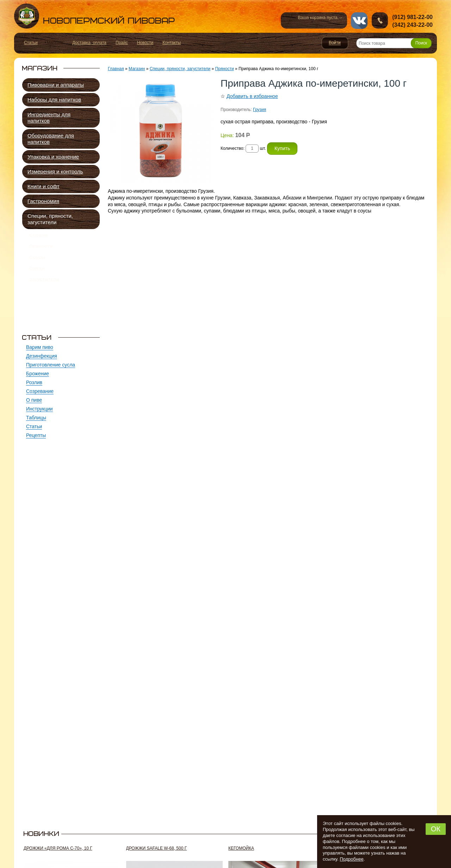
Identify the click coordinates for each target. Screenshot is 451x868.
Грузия (260, 110)
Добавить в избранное (252, 96)
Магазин (137, 69)
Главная (116, 69)
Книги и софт (44, 186)
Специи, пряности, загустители (50, 219)
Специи (38, 236)
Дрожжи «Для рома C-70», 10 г (58, 848)
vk (359, 21)
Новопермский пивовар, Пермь (94, 16)
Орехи (37, 278)
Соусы (37, 264)
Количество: (233, 148)
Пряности (41, 250)
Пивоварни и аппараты (56, 85)
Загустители (44, 291)
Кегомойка (241, 848)
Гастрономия (43, 201)
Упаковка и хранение (53, 157)
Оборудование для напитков (51, 139)
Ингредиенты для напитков (49, 118)
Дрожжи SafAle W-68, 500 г (157, 848)
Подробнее (351, 859)
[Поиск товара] (394, 43)
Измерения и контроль (55, 171)
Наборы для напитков (54, 100)
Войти (335, 43)
